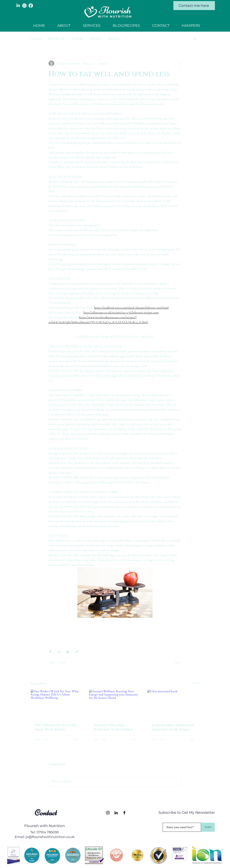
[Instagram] (24, 6)
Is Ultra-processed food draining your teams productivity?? (173, 727)
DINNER (95, 39)
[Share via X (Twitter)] (59, 652)
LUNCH (77, 39)
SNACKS (114, 39)
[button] (195, 39)
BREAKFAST (57, 39)
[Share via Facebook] (50, 652)
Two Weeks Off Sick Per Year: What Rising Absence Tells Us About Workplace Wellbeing (56, 727)
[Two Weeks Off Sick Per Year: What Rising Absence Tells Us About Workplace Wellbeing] (57, 704)
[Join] (208, 827)
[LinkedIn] (18, 6)
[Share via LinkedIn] (68, 652)
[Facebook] (31, 6)
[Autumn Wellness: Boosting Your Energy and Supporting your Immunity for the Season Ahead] (115, 704)
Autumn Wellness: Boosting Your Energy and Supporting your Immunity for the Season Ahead (113, 727)
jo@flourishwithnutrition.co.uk (50, 837)
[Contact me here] (194, 6)
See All (196, 683)
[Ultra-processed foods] (173, 704)
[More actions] (179, 63)
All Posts (36, 39)
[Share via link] (77, 652)
